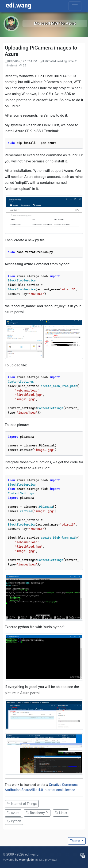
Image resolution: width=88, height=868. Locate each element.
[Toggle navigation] (75, 6)
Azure (13, 813)
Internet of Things (22, 804)
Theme (75, 841)
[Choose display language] (83, 856)
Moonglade (26, 860)
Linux (61, 813)
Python (14, 821)
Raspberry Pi (37, 813)
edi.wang (19, 6)
